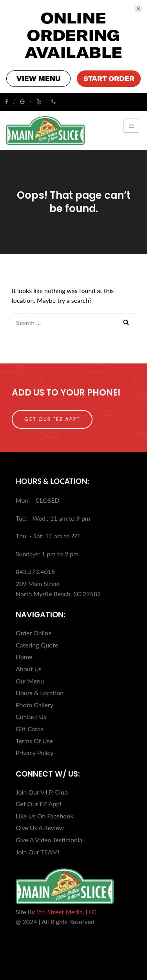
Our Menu (30, 681)
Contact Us (31, 717)
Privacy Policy (35, 753)
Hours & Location (40, 693)
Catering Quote (37, 645)
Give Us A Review (40, 828)
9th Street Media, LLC (66, 912)
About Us (29, 669)
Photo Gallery (34, 705)
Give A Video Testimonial (50, 840)
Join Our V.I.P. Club (42, 792)
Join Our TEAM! (38, 852)
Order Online (34, 633)
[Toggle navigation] (131, 126)
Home (24, 657)
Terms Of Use (34, 741)
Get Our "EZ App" (52, 419)
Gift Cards (30, 729)
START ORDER (109, 79)
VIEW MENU (38, 79)
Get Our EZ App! (38, 804)
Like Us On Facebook (44, 816)
